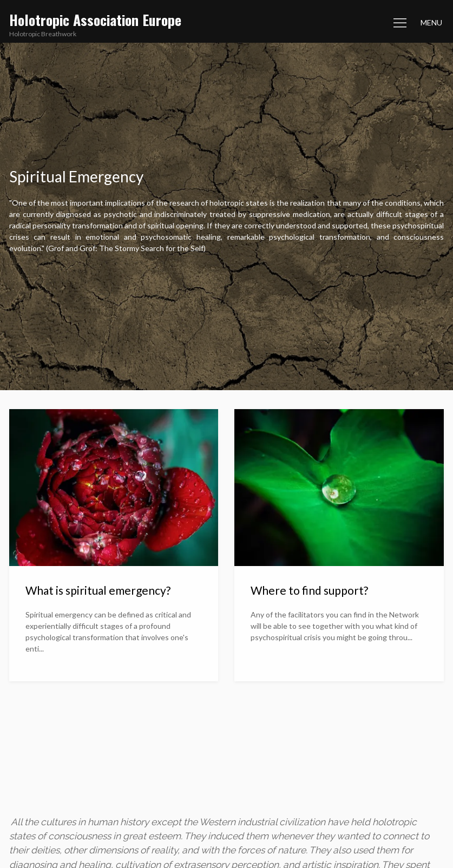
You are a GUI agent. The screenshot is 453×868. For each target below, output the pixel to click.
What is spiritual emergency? (98, 590)
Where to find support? (309, 590)
